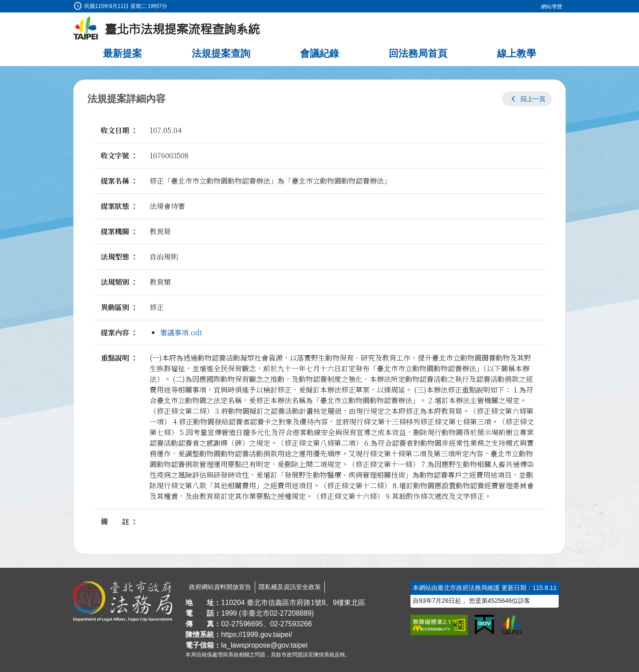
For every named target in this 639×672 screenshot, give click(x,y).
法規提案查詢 (221, 53)
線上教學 (517, 53)
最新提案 (122, 53)
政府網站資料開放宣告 (220, 587)
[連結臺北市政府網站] (511, 626)
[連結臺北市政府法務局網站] (123, 601)
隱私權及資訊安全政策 (290, 587)
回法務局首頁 (418, 53)
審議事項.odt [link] (181, 332)
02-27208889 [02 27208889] (291, 613)
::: (3, 5)
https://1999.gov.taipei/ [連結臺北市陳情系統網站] (256, 635)
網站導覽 (552, 7)
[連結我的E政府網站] (484, 625)
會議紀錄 (319, 53)
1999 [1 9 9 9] (229, 613)
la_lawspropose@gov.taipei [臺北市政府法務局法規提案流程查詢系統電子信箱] (264, 645)
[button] (527, 99)
